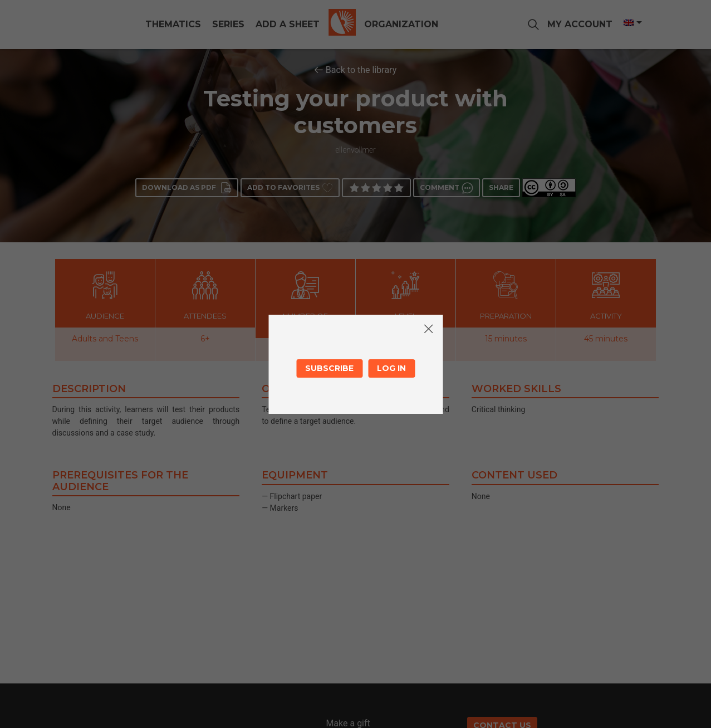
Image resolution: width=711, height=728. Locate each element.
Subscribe (329, 368)
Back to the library (361, 70)
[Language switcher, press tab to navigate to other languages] (632, 23)
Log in (391, 368)
